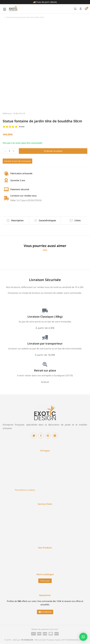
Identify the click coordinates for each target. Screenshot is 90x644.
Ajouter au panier (53, 151)
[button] (45, 612)
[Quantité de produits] (9, 151)
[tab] (15, 220)
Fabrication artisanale (21, 173)
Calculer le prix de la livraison (17, 161)
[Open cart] (86, 9)
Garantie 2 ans (18, 180)
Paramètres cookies (25, 490)
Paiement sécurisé (20, 189)
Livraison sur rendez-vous (24, 196)
